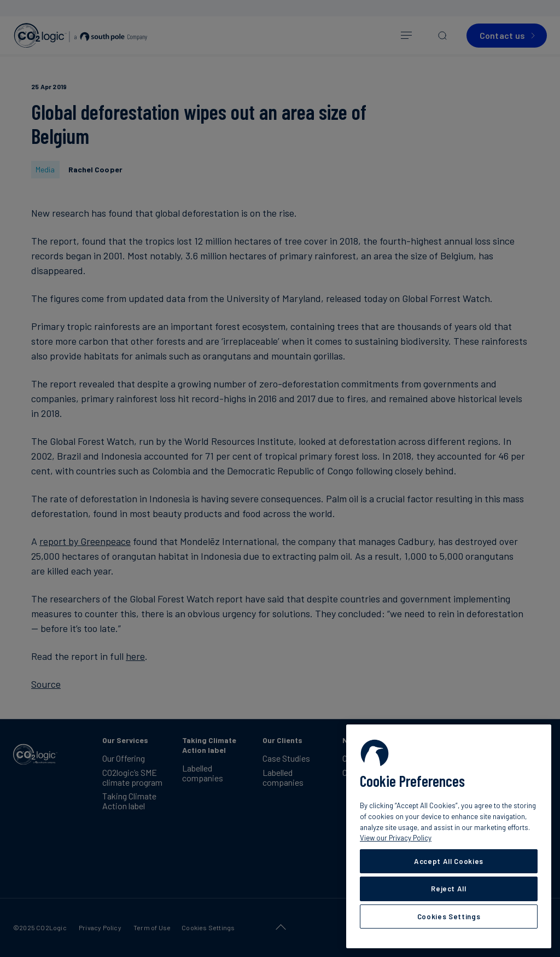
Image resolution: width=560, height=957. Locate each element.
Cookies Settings (449, 917)
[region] (449, 836)
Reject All (449, 889)
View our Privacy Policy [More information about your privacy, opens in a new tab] (396, 838)
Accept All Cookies (449, 861)
